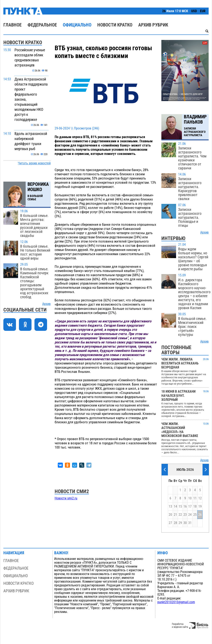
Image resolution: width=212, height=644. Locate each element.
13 (170, 507)
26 (200, 515)
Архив (46, 304)
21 (175, 515)
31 (190, 523)
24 (190, 515)
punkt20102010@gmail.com (176, 602)
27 (170, 523)
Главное (13, 25)
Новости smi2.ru (66, 498)
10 (190, 498)
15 (180, 507)
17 (190, 507)
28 (175, 523)
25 (195, 515)
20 (170, 515)
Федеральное (42, 25)
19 (200, 507)
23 (185, 515)
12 (200, 498)
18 (195, 507)
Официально (77, 25)
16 (185, 507)
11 (195, 498)
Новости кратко (115, 25)
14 (175, 507)
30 (185, 523)
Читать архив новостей (34, 163)
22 (180, 515)
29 (180, 523)
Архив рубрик (153, 25)
